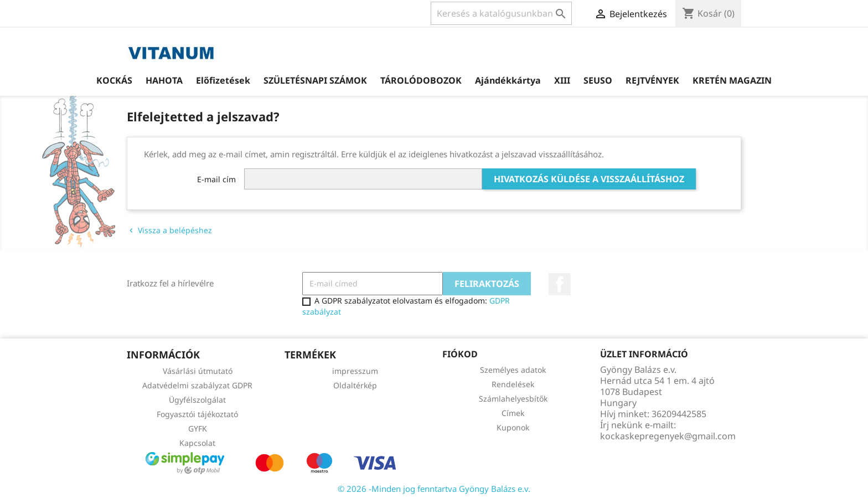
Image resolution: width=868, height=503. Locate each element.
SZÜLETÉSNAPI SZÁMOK (315, 80)
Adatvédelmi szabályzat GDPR (197, 385)
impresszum (355, 371)
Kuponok (513, 427)
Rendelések (513, 384)
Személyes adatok (513, 370)
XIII (562, 80)
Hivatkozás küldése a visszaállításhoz (589, 179)
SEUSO (598, 80)
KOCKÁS (114, 80)
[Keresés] (501, 13)
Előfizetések (223, 80)
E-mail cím (216, 179)
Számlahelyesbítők (513, 399)
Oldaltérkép (355, 385)
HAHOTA (164, 80)
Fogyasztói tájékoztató (197, 414)
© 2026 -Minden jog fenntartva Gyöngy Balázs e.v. (434, 489)
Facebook (560, 284)
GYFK (198, 428)
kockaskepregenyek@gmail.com (668, 436)
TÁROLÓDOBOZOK (421, 80)
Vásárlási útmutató (198, 371)
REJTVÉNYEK (652, 80)
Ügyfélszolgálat (197, 400)
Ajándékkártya (508, 80)
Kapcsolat (197, 443)
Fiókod (460, 354)
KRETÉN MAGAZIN (732, 80)
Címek (513, 413)
